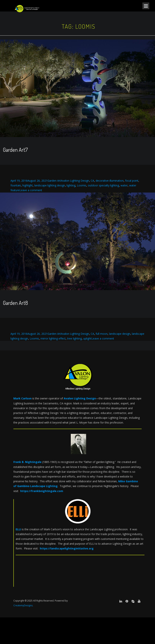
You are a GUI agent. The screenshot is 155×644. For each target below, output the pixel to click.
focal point (132, 181)
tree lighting (74, 338)
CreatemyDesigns (23, 605)
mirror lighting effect (53, 338)
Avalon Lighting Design (75, 181)
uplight (87, 338)
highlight (28, 185)
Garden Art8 (15, 303)
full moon (102, 334)
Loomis (82, 185)
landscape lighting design (50, 185)
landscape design (120, 334)
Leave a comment (31, 190)
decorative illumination (110, 181)
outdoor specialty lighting (103, 185)
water (124, 185)
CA (92, 181)
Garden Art (54, 181)
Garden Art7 (15, 150)
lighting (71, 185)
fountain (16, 185)
